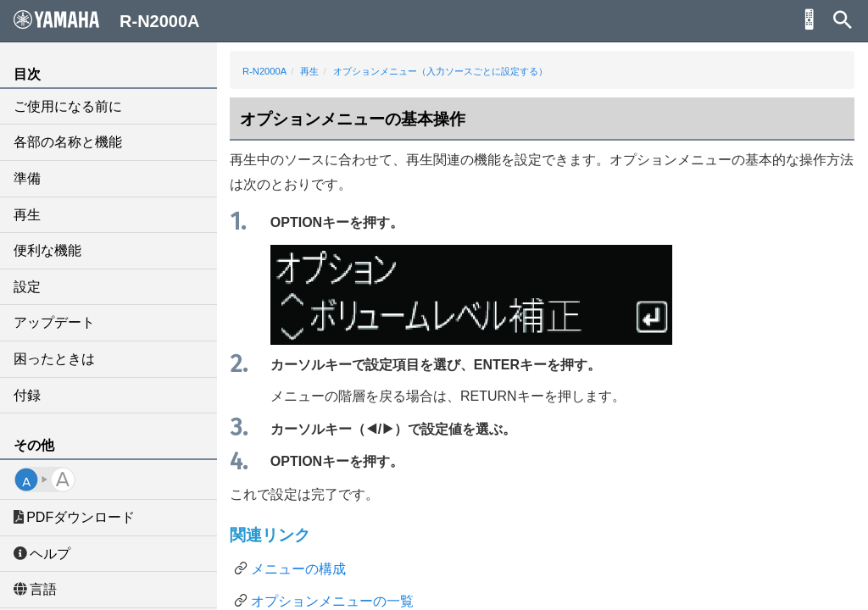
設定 (27, 287)
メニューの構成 (298, 569)
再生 (27, 215)
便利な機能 (47, 250)
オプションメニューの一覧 (332, 601)
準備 (27, 178)
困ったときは (54, 359)
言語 (35, 589)
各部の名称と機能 (68, 142)
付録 (27, 395)
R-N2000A (264, 71)
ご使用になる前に (68, 106)
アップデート (54, 322)
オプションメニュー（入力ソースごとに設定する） (440, 71)
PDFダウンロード (74, 517)
